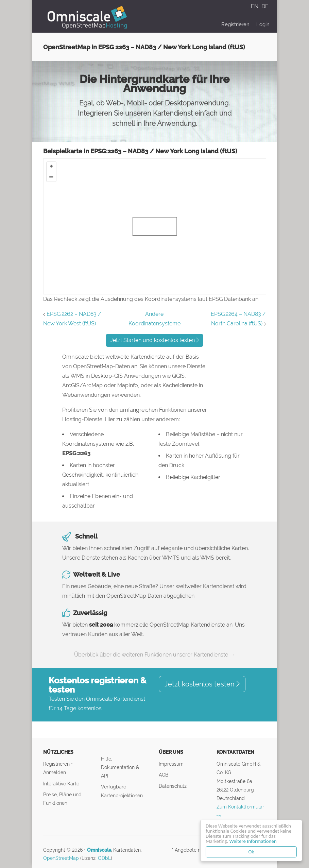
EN (255, 6)
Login (263, 24)
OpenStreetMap (61, 858)
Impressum (171, 764)
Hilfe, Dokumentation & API (120, 767)
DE (265, 6)
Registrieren (235, 24)
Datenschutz (173, 786)
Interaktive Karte (61, 784)
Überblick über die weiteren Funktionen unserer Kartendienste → (154, 655)
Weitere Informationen (253, 841)
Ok (251, 852)
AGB (164, 775)
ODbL (104, 858)
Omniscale (99, 850)
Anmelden (55, 772)
